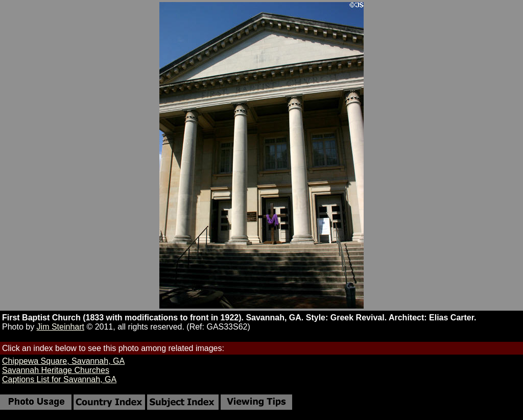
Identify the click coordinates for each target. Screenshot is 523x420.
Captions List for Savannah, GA (59, 379)
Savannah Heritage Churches (56, 370)
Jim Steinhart (61, 327)
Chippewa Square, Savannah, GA (63, 361)
